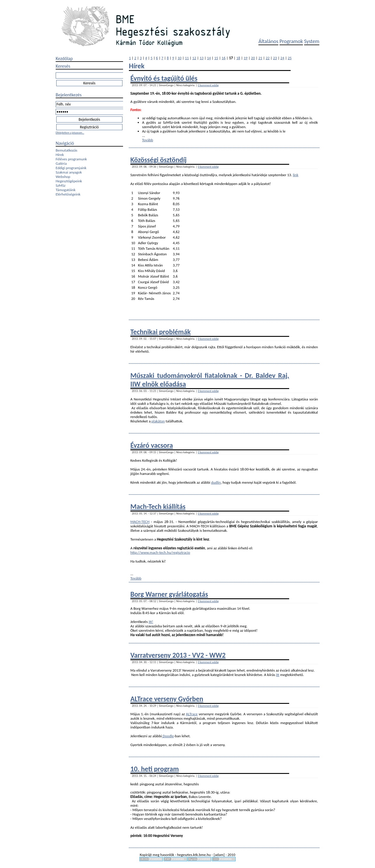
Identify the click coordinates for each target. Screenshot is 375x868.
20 (253, 58)
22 (268, 58)
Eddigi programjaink (71, 168)
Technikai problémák (161, 332)
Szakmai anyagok (69, 172)
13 (201, 58)
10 (179, 58)
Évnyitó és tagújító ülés (164, 78)
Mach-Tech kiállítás (158, 506)
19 (246, 58)
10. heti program (155, 769)
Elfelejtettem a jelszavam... (70, 133)
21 (260, 58)
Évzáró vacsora (152, 445)
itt (278, 675)
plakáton (158, 421)
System (312, 41)
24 (282, 58)
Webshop (63, 177)
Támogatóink (66, 190)
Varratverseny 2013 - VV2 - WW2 (178, 655)
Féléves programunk (71, 159)
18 (238, 58)
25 (290, 58)
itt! (151, 622)
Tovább (148, 140)
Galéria (61, 163)
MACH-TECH (140, 522)
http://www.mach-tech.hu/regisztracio (160, 552)
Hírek (60, 155)
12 (194, 58)
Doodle (168, 736)
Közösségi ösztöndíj (158, 160)
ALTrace (192, 714)
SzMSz (60, 185)
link (296, 175)
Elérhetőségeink (68, 194)
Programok (291, 41)
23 (275, 58)
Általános (268, 41)
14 (209, 58)
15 (216, 58)
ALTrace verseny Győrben (167, 699)
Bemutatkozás (67, 150)
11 (187, 58)
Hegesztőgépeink (69, 181)
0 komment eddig (208, 85)
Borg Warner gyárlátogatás (169, 594)
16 (224, 58)
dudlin (216, 482)
